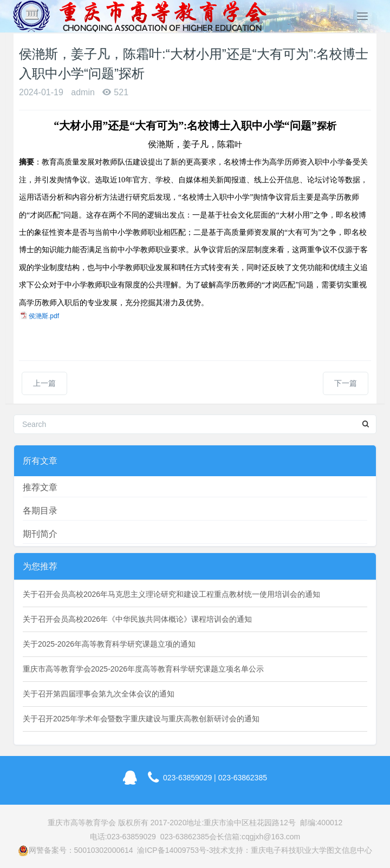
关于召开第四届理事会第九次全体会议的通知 (99, 694)
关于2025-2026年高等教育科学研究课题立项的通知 (109, 644)
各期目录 (40, 511)
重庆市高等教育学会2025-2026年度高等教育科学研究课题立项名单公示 (143, 669)
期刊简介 (40, 534)
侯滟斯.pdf (44, 316)
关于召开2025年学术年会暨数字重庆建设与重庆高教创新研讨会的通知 (141, 719)
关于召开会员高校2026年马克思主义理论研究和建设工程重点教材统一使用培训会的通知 (171, 594)
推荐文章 (40, 487)
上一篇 (44, 383)
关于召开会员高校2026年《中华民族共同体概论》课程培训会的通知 (137, 619)
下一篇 (346, 383)
